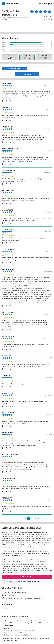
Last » (45, 518)
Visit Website (27, 577)
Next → (39, 518)
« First (10, 518)
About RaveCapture (45, 4)
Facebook (5, 609)
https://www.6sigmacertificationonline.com (15, 18)
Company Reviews (15, 68)
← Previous (17, 518)
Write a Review (27, 74)
